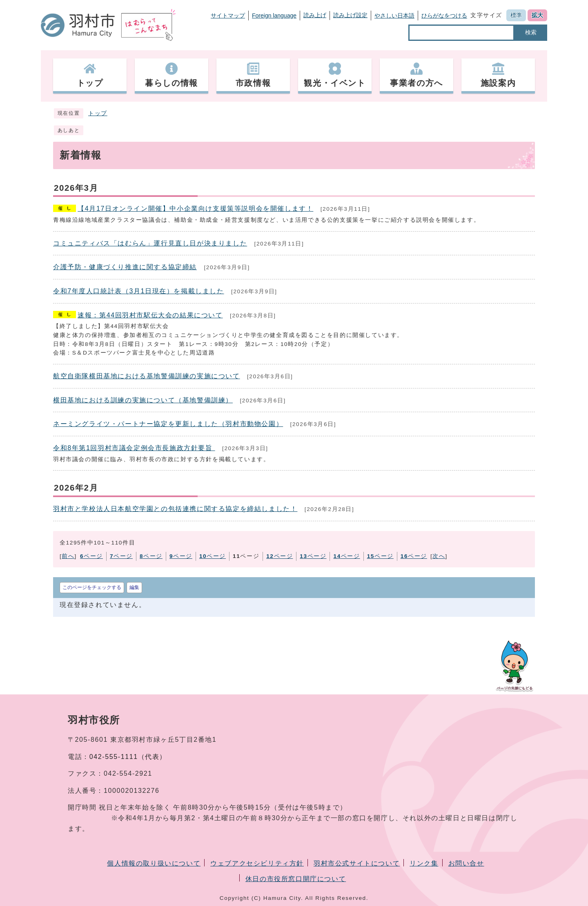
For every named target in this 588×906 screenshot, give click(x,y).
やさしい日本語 (394, 16)
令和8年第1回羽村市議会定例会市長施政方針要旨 (134, 448)
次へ (439, 556)
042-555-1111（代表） (128, 757)
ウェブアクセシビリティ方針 (257, 863)
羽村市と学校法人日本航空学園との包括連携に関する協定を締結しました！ (175, 509)
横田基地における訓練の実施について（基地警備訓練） (143, 400)
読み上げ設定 (350, 15)
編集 (134, 587)
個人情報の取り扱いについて (154, 863)
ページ (91, 556)
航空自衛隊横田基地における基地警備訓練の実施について (147, 376)
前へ (68, 556)
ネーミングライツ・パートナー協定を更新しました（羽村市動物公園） (168, 424)
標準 (516, 15)
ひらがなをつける (444, 16)
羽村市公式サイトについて (357, 863)
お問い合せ (466, 863)
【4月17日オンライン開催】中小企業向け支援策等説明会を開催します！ (195, 209)
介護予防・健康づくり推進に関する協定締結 (125, 267)
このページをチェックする (92, 587)
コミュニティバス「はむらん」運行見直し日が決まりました (150, 243)
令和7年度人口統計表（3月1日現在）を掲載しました (139, 291)
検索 (531, 32)
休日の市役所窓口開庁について (296, 879)
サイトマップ (228, 16)
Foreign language (274, 16)
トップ (98, 113)
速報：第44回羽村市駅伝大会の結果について (150, 315)
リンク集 (424, 863)
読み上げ (315, 15)
